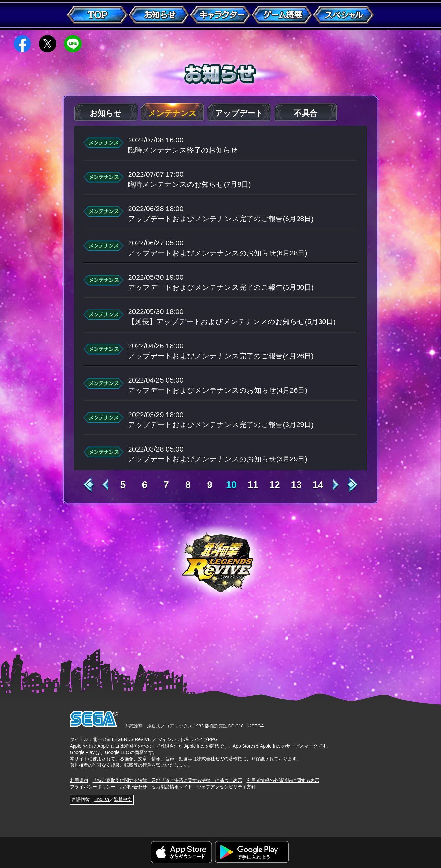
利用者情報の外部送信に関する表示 (283, 780)
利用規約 (79, 780)
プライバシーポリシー (93, 787)
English (102, 799)
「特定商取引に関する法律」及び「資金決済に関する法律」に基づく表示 (167, 780)
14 (318, 485)
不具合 (306, 113)
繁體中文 (123, 799)
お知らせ (106, 113)
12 (275, 485)
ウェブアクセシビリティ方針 (226, 787)
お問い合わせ (133, 787)
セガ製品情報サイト (172, 787)
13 (296, 485)
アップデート (239, 113)
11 (253, 485)
